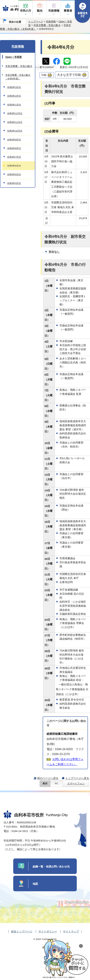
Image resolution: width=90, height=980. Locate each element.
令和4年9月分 (14, 140)
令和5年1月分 (14, 105)
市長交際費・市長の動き (47, 25)
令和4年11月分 (15, 122)
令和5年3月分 (14, 87)
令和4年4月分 (14, 183)
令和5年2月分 (14, 96)
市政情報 (54, 11)
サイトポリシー (48, 931)
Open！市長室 (13, 57)
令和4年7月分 (14, 157)
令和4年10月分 (15, 131)
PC (57, 784)
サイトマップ (71, 931)
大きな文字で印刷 (69, 75)
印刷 (44, 75)
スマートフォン (76, 784)
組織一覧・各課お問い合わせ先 (51, 866)
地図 (35, 884)
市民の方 (26, 11)
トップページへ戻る (77, 778)
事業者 (68, 11)
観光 (40, 11)
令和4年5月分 (14, 174)
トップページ (36, 22)
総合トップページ (22, 931)
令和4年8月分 (14, 148)
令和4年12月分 (15, 113)
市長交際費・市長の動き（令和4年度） (18, 77)
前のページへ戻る (48, 778)
